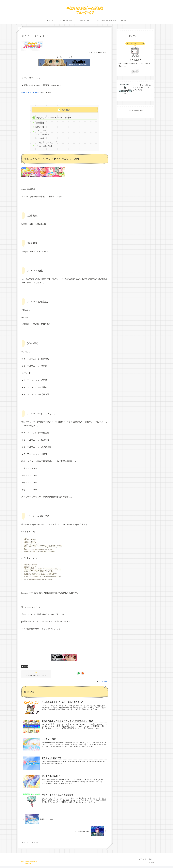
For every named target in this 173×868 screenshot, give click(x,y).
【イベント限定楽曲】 (43, 136)
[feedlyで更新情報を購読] (78, 675)
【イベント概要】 (41, 131)
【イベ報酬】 (40, 140)
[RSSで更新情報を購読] (83, 675)
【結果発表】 (40, 127)
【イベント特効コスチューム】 (46, 144)
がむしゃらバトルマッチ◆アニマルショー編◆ (54, 118)
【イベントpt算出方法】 (44, 148)
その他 (25, 668)
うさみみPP (135, 60)
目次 (63, 110)
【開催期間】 (40, 123)
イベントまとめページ (31, 92)
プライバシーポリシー (146, 861)
